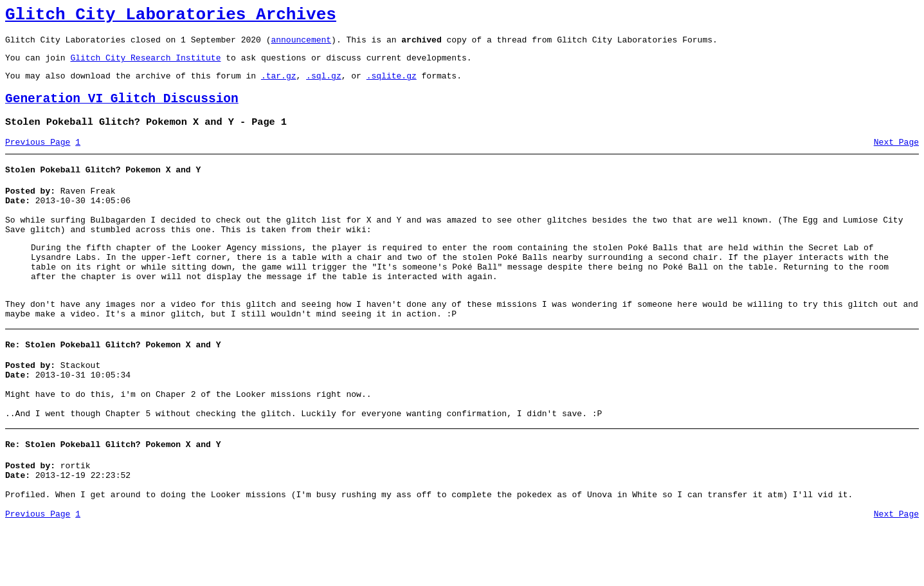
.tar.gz (279, 85)
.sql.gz (324, 85)
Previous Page (38, 158)
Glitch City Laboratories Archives (171, 17)
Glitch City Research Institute (145, 65)
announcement (301, 45)
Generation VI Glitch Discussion (122, 110)
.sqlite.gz (392, 85)
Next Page (896, 158)
